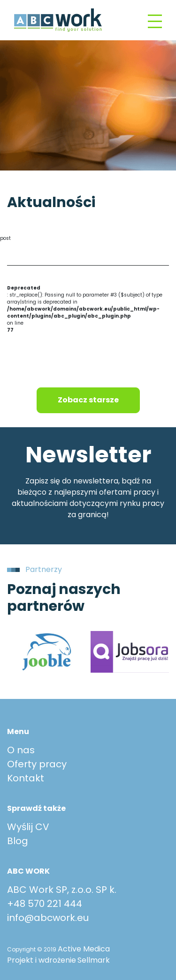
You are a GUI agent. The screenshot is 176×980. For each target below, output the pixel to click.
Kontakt (26, 778)
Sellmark (94, 960)
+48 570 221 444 (45, 904)
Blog (18, 841)
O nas (21, 750)
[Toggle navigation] (155, 20)
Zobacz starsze (88, 400)
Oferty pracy (37, 764)
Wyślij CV (28, 827)
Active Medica (84, 949)
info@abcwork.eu (48, 918)
